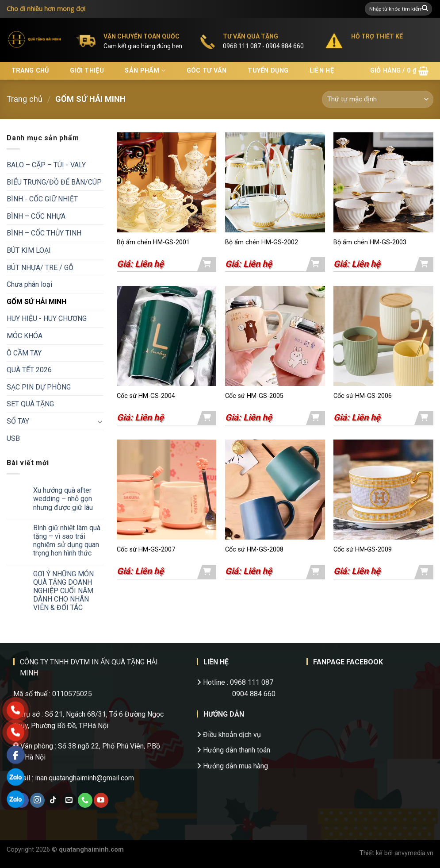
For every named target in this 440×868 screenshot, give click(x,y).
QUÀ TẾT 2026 (29, 370)
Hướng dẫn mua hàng (232, 766)
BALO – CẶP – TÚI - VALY (46, 165)
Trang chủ (30, 71)
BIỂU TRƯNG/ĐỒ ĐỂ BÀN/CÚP (54, 182)
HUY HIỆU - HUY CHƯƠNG (47, 318)
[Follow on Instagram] (37, 800)
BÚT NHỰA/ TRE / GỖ (40, 268)
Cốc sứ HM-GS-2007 (146, 550)
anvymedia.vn (414, 853)
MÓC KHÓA (25, 336)
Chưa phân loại (29, 284)
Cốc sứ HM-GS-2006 (363, 396)
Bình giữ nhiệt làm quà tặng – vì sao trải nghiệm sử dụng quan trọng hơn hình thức (67, 541)
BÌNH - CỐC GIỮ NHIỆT (42, 199)
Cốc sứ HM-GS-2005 (254, 396)
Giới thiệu (87, 71)
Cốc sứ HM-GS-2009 (363, 550)
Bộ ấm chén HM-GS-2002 (262, 242)
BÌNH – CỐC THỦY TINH (44, 233)
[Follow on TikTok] (53, 800)
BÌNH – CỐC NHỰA (36, 216)
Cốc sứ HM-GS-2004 (146, 396)
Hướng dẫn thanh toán (233, 750)
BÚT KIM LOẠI (29, 250)
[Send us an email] (69, 800)
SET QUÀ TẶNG (30, 404)
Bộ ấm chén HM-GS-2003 (370, 242)
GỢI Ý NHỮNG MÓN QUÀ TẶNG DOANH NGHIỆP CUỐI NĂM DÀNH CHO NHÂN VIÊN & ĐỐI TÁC (63, 591)
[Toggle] (100, 421)
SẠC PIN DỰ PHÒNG (39, 387)
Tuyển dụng (268, 71)
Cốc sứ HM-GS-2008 (254, 550)
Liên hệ (322, 71)
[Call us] (85, 800)
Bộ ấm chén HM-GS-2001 (153, 242)
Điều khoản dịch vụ (229, 735)
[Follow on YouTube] (101, 800)
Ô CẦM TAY (24, 353)
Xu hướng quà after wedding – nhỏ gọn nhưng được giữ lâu (63, 499)
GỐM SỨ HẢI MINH (36, 302)
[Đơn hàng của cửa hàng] (378, 99)
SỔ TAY (18, 421)
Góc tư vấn (207, 71)
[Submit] (425, 9)
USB (13, 438)
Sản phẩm (145, 71)
